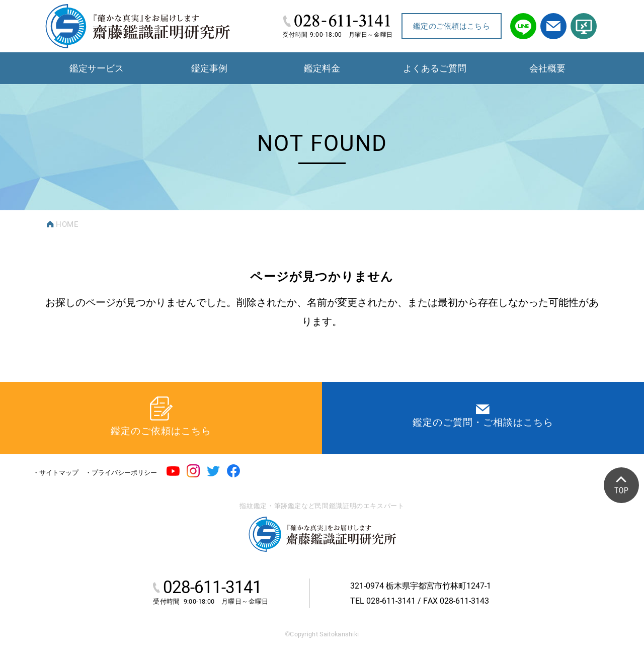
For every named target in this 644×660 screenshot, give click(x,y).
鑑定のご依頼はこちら (452, 26)
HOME (67, 224)
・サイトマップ (56, 473)
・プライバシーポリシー (121, 473)
